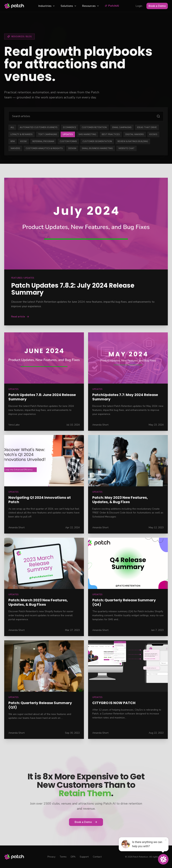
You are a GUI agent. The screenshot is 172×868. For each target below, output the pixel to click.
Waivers (15, 148)
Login (139, 6)
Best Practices (111, 134)
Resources (91, 6)
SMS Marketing (87, 134)
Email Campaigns (122, 127)
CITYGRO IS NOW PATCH (114, 703)
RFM (13, 141)
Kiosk (24, 141)
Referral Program (43, 141)
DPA (73, 857)
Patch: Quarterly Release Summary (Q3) (40, 705)
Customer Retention (94, 127)
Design (72, 148)
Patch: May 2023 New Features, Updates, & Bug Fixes (120, 500)
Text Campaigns (48, 134)
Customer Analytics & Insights (44, 148)
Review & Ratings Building (133, 141)
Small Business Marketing (97, 148)
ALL (12, 127)
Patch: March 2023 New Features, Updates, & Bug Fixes (38, 602)
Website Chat (126, 148)
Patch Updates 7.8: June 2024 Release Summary (42, 397)
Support (84, 857)
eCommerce (70, 127)
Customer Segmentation (97, 141)
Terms (63, 857)
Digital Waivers (135, 134)
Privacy (51, 857)
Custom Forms (68, 141)
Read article (20, 317)
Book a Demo (157, 6)
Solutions (69, 6)
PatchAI (112, 6)
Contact (97, 857)
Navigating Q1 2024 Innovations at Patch (40, 500)
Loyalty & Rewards (22, 134)
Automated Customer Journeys (39, 127)
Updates (68, 134)
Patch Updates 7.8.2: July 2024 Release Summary (73, 289)
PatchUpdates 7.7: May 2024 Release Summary (125, 397)
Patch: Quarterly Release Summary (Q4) (124, 602)
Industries (47, 6)
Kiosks (153, 134)
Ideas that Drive (147, 127)
